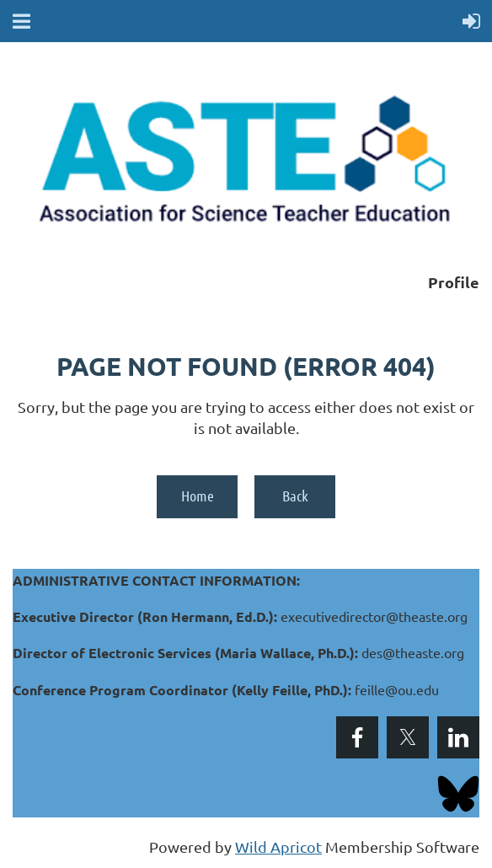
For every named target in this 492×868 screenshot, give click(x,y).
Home (198, 496)
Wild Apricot (278, 847)
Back (295, 496)
